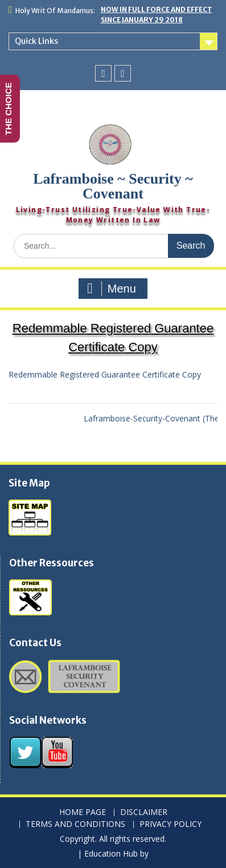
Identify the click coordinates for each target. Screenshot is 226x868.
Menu (112, 289)
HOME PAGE (83, 812)
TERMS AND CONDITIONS (75, 824)
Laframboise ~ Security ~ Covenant (113, 186)
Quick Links (36, 41)
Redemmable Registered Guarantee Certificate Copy (105, 374)
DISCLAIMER (144, 812)
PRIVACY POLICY (170, 824)
